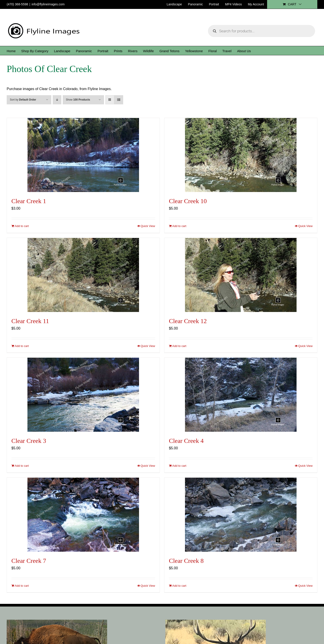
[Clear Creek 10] (241, 155)
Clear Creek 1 (29, 201)
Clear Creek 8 (186, 561)
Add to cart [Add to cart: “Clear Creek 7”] (22, 586)
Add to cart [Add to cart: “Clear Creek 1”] (22, 226)
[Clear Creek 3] (83, 395)
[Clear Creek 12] (241, 275)
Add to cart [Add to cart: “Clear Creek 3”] (22, 466)
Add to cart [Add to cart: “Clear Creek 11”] (22, 346)
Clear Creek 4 (186, 441)
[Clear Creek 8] (241, 515)
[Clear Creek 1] (83, 155)
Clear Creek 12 (188, 321)
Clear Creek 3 (29, 441)
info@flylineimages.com (48, 4)
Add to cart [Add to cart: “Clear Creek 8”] (179, 586)
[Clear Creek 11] (83, 275)
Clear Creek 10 (188, 201)
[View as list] (119, 100)
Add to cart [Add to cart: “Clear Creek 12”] (179, 346)
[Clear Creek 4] (241, 395)
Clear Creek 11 (30, 321)
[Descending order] (57, 100)
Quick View (148, 226)
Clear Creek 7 (29, 561)
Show (78, 100)
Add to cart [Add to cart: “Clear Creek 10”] (179, 226)
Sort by (23, 100)
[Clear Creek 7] (83, 515)
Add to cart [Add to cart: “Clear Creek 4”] (179, 466)
